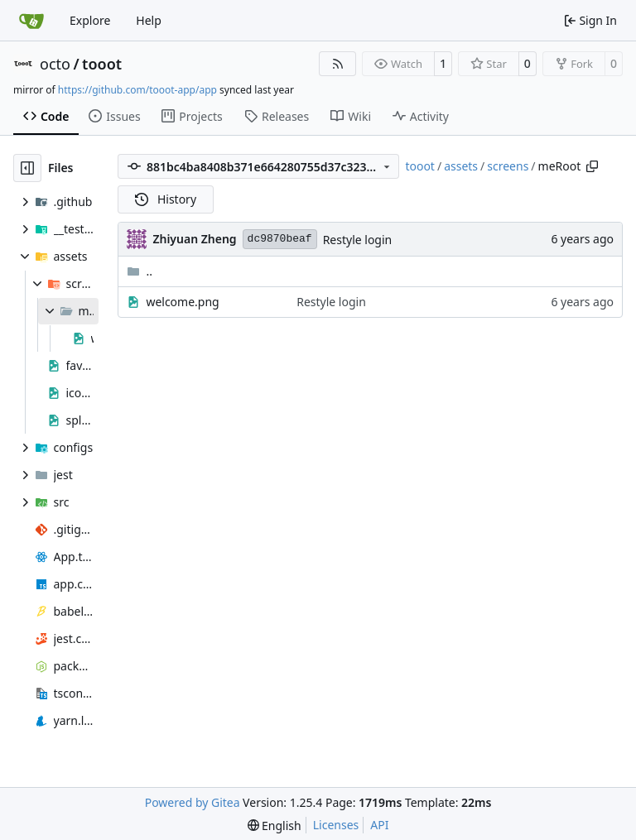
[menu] (275, 826)
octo (55, 64)
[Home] (31, 21)
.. (140, 271)
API (379, 825)
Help (149, 20)
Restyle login (358, 240)
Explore (90, 20)
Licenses (336, 825)
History (166, 199)
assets (461, 166)
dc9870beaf (280, 239)
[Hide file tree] (27, 168)
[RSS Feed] (338, 64)
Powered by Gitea (193, 802)
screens (508, 166)
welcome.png (182, 302)
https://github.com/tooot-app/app (137, 90)
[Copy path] (592, 166)
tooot (102, 64)
